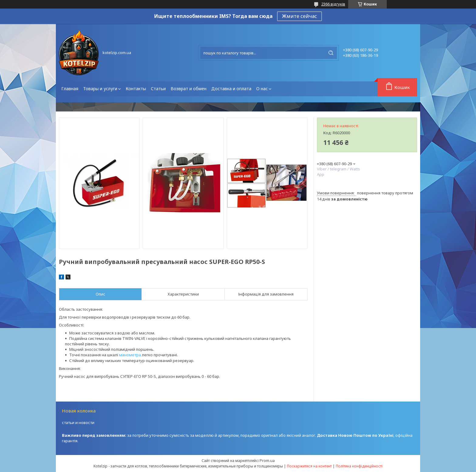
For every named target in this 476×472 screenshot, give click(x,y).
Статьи (158, 89)
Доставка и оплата (231, 89)
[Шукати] (331, 53)
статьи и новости (78, 422)
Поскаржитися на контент (309, 466)
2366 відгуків (333, 4)
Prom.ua (267, 460)
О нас (262, 89)
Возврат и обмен (189, 89)
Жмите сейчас (299, 16)
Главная (70, 89)
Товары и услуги (100, 89)
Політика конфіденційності (359, 466)
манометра (130, 355)
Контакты (136, 89)
